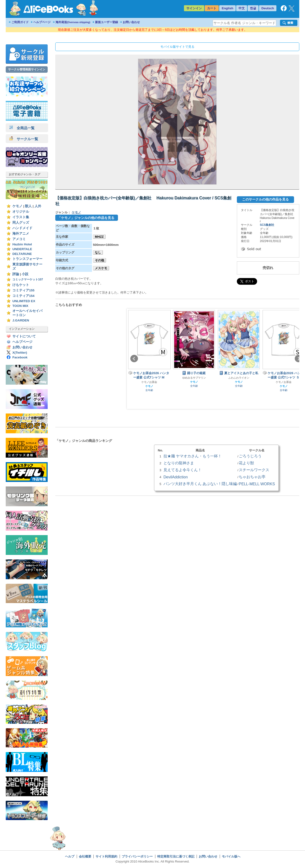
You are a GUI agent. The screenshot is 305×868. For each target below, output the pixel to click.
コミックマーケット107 (28, 279)
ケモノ (17, 206)
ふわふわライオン (239, 378)
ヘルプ (70, 856)
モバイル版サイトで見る (177, 47)
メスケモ (101, 268)
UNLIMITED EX (24, 301)
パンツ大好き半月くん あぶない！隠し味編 (200, 484)
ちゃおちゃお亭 (252, 477)
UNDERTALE (22, 249)
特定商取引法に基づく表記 (176, 856)
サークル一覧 (24, 139)
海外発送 (73, 22)
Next (299, 359)
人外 (38, 206)
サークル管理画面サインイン (27, 69)
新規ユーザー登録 (107, 22)
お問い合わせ (131, 22)
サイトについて (24, 336)
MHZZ (99, 237)
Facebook (20, 357)
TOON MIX (20, 306)
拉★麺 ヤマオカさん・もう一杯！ (193, 456)
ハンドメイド (22, 228)
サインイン (194, 8)
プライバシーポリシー (137, 856)
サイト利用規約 (106, 856)
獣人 (28, 206)
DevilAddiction (176, 477)
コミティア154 (23, 296)
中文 (242, 8)
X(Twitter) (20, 353)
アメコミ (19, 239)
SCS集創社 (267, 225)
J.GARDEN (21, 320)
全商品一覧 (22, 128)
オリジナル (21, 212)
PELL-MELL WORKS (257, 484)
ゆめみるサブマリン (194, 378)
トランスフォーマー (27, 259)
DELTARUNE (22, 254)
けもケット (21, 285)
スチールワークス (254, 470)
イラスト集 (21, 217)
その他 (99, 260)
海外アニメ (21, 234)
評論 (16, 274)
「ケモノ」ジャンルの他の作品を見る (86, 218)
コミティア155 (23, 290)
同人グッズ (21, 223)
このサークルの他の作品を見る (265, 199)
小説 (25, 274)
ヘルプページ (42, 22)
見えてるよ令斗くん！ (183, 470)
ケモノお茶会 (149, 382)
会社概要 (85, 856)
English (227, 8)
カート (212, 8)
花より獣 (246, 463)
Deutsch (268, 8)
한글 (253, 8)
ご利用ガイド (20, 22)
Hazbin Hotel (22, 244)
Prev (134, 359)
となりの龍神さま (179, 463)
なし (98, 252)
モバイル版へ (231, 856)
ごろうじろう (250, 456)
